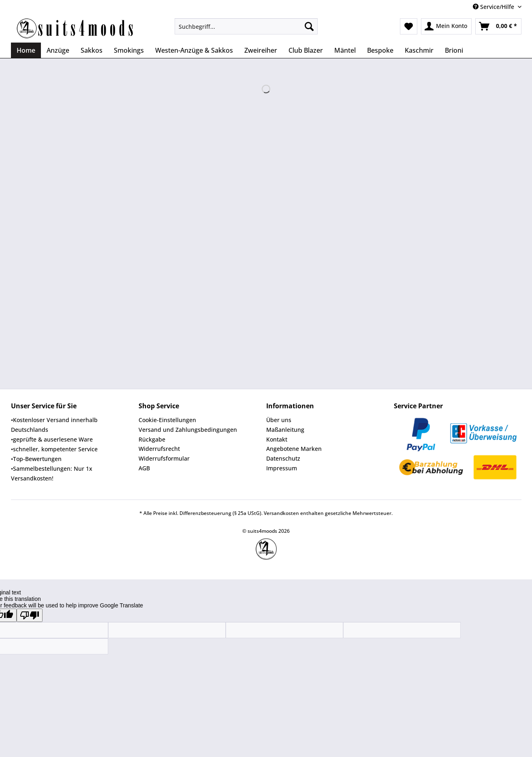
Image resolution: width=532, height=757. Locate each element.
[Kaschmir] (419, 50)
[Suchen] (309, 26)
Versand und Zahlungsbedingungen (188, 430)
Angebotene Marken (294, 449)
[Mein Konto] (446, 26)
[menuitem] (246, 30)
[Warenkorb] (498, 26)
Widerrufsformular (164, 458)
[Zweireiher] (261, 50)
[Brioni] (454, 50)
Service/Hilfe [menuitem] (494, 7)
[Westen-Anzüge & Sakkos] (194, 50)
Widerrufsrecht (159, 449)
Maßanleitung (285, 430)
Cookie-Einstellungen (167, 420)
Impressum (282, 468)
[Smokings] (129, 50)
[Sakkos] (92, 50)
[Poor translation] (30, 615)
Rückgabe (152, 439)
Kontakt (277, 439)
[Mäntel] (345, 50)
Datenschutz (283, 458)
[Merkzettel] (409, 26)
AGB (144, 468)
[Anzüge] (58, 50)
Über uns (279, 420)
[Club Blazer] (306, 50)
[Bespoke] (380, 50)
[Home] (26, 50)
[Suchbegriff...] (246, 26)
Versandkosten (281, 513)
